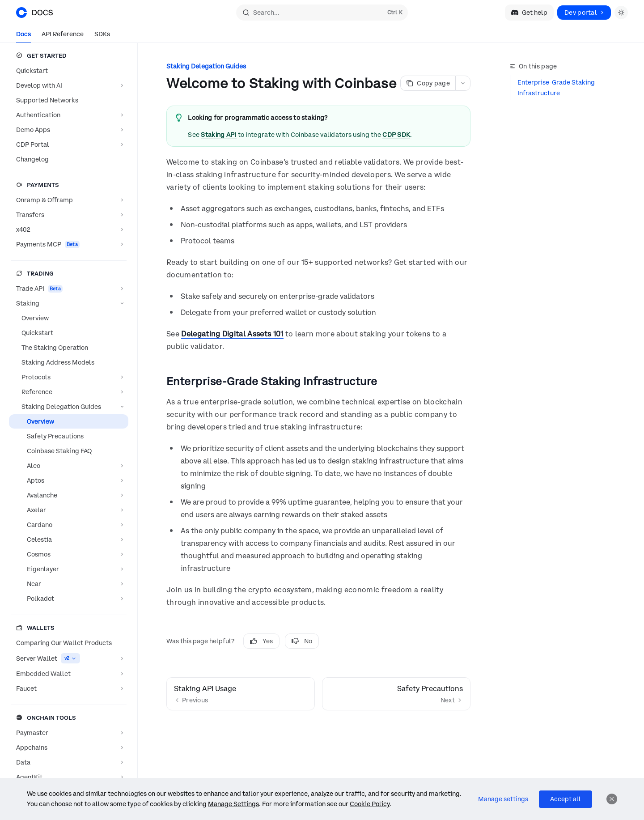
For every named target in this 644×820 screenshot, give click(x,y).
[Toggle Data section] (69, 762)
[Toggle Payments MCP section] (69, 244)
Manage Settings (233, 804)
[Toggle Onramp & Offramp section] (69, 200)
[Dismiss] (612, 799)
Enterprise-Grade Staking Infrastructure (556, 88)
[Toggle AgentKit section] (69, 777)
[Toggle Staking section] (69, 303)
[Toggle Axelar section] (69, 510)
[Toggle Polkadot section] (69, 599)
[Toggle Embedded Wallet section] (69, 674)
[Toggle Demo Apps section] (69, 130)
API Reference (63, 36)
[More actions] (463, 83)
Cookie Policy (370, 804)
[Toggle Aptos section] (69, 480)
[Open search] (322, 13)
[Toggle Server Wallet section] (69, 658)
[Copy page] (428, 83)
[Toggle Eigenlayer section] (69, 569)
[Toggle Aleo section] (69, 466)
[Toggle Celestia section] (69, 540)
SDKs (102, 36)
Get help (529, 13)
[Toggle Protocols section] (69, 377)
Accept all (566, 799)
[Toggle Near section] (69, 584)
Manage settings (503, 799)
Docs (23, 36)
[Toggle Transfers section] (69, 215)
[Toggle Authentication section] (69, 115)
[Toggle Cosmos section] (69, 554)
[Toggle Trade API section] (69, 289)
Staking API (218, 135)
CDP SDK (396, 135)
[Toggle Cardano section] (69, 525)
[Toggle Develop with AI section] (69, 85)
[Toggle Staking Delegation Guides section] (69, 407)
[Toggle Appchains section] (69, 748)
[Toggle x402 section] (69, 229)
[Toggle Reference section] (69, 392)
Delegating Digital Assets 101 (232, 334)
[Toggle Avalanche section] (69, 495)
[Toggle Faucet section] (69, 688)
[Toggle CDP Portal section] (69, 144)
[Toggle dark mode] (621, 13)
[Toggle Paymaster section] (69, 733)
